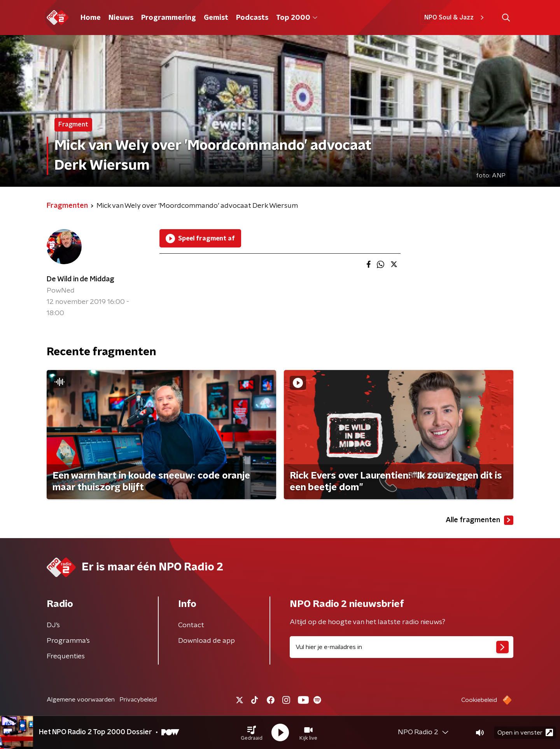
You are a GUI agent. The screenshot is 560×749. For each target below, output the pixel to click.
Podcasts (252, 18)
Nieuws (121, 18)
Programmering (169, 18)
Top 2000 (297, 18)
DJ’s (53, 625)
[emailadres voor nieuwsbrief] (402, 647)
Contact (191, 625)
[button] (252, 733)
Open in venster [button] (525, 732)
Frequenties (66, 656)
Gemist (216, 18)
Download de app (206, 641)
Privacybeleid (138, 700)
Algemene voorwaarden (81, 700)
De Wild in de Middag (80, 279)
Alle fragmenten (479, 520)
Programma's (68, 641)
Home (91, 18)
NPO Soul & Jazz (455, 18)
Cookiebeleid (479, 700)
